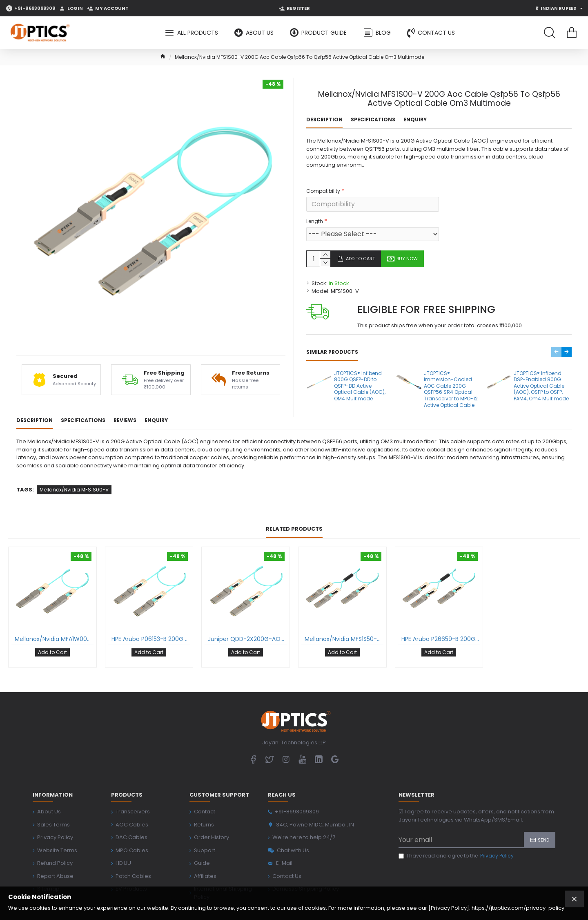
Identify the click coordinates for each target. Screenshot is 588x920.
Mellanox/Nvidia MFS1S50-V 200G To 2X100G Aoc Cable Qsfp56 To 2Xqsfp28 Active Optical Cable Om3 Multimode (344, 620)
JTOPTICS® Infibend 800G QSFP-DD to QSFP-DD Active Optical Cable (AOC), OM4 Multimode (360, 376)
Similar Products (332, 342)
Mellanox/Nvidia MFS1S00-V (74, 470)
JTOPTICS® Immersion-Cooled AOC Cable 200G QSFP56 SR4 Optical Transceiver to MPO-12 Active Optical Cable (451, 380)
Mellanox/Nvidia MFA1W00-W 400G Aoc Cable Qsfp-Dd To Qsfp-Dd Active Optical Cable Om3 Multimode (54, 620)
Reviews (125, 411)
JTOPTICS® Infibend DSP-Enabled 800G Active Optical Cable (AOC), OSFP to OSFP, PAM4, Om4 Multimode (541, 376)
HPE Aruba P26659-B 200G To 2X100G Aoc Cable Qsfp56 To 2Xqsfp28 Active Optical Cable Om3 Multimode (441, 620)
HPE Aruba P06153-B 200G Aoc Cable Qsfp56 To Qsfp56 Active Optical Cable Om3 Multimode (151, 620)
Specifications (373, 120)
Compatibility (323, 181)
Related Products (294, 510)
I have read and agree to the (457, 831)
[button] (556, 342)
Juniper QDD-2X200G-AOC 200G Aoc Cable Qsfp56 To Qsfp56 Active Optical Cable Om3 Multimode (247, 620)
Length (315, 211)
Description (324, 120)
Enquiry (415, 120)
